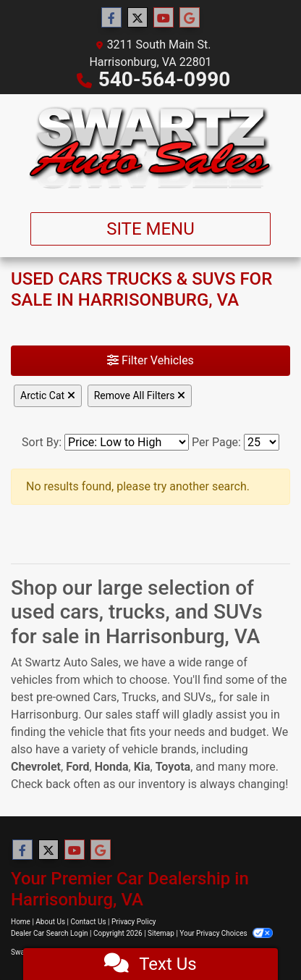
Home (21, 922)
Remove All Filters (140, 395)
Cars (105, 697)
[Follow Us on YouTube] (164, 18)
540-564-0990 (165, 79)
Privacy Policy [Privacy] (134, 922)
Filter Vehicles (150, 360)
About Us (50, 922)
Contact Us (89, 922)
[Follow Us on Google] (190, 18)
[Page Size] (262, 442)
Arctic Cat (48, 395)
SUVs (198, 697)
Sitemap (161, 933)
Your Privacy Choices (226, 933)
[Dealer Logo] (151, 147)
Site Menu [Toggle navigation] (150, 229)
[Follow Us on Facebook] (111, 18)
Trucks (139, 697)
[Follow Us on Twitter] (137, 18)
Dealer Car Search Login (50, 933)
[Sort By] (127, 442)
